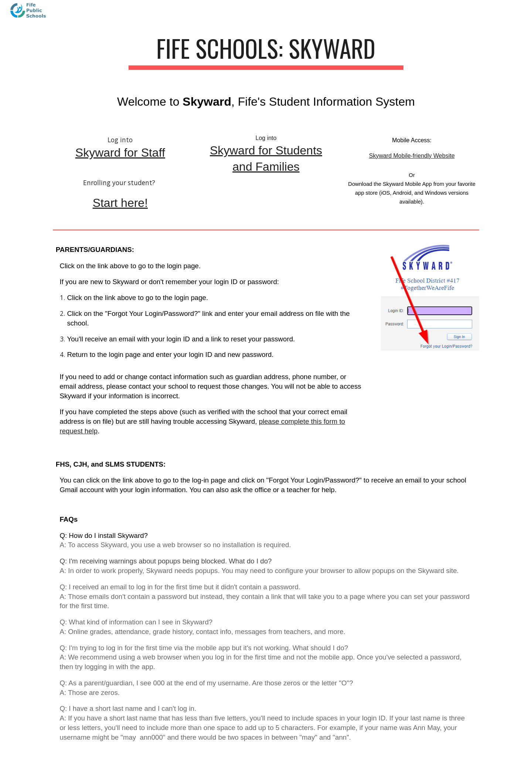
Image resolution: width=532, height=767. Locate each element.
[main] (266, 52)
